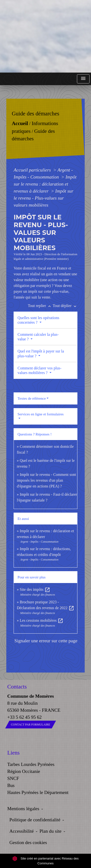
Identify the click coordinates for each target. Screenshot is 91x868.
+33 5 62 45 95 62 (25, 717)
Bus (11, 785)
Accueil (20, 123)
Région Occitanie (24, 771)
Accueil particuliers (33, 170)
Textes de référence (32, 398)
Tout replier (40, 306)
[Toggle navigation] (83, 79)
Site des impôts (35, 589)
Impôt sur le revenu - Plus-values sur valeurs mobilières (43, 198)
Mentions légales (23, 809)
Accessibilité (22, 831)
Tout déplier (65, 306)
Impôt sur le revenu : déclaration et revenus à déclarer (45, 184)
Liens (13, 753)
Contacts (17, 687)
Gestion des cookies (28, 842)
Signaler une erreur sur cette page (46, 641)
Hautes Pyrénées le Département (38, 792)
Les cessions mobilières (41, 620)
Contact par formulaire (31, 725)
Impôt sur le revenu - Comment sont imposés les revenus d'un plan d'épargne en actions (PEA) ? (46, 480)
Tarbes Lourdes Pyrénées (31, 764)
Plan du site (50, 831)
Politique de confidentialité (35, 820)
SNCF (13, 778)
